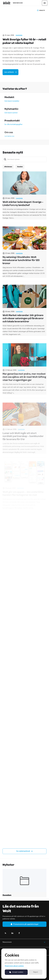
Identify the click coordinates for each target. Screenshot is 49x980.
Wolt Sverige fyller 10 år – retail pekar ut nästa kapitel (24, 41)
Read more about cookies (14, 966)
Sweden (19, 35)
